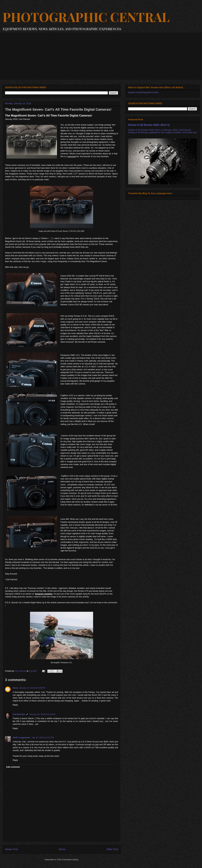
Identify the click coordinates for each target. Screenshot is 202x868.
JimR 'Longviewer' (22, 738)
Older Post (112, 849)
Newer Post (11, 849)
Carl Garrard (19, 714)
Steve (15, 688)
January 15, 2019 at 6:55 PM (32, 688)
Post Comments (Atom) (68, 860)
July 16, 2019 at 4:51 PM (43, 738)
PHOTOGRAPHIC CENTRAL (86, 17)
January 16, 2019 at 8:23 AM (42, 714)
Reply (15, 705)
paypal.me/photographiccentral (143, 92)
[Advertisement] (101, 56)
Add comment (13, 767)
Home (62, 849)
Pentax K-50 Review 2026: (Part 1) (149, 125)
